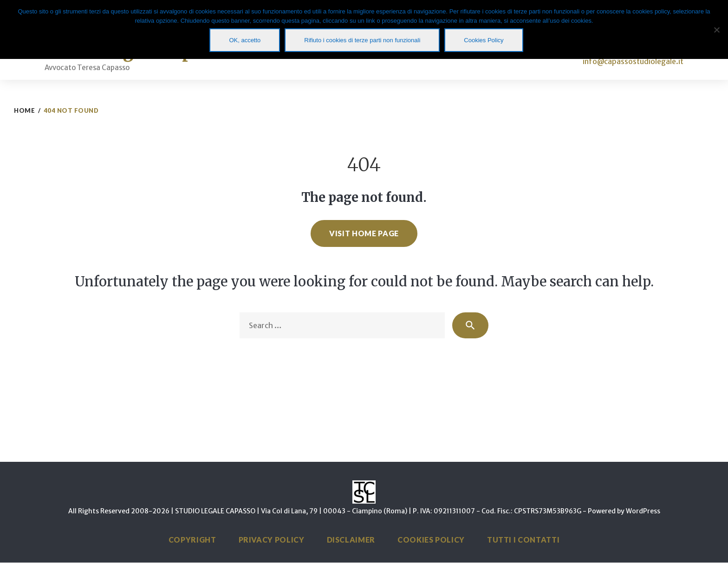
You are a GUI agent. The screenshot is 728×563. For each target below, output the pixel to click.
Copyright (192, 540)
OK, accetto (245, 40)
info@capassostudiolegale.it (633, 61)
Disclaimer (351, 540)
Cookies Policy (431, 540)
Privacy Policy (272, 540)
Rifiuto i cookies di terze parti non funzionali (362, 40)
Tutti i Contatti (523, 540)
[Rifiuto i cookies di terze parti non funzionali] (716, 30)
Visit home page (364, 233)
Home (24, 110)
